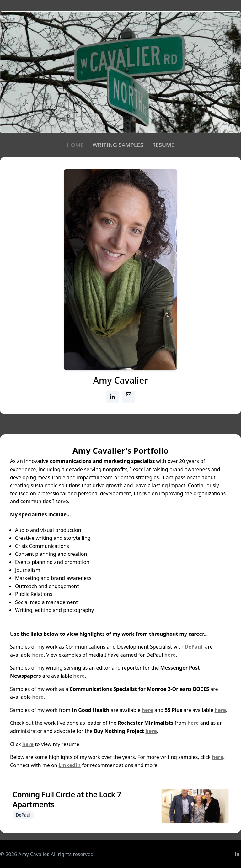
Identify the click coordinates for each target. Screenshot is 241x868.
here (38, 655)
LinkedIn (70, 765)
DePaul (194, 647)
